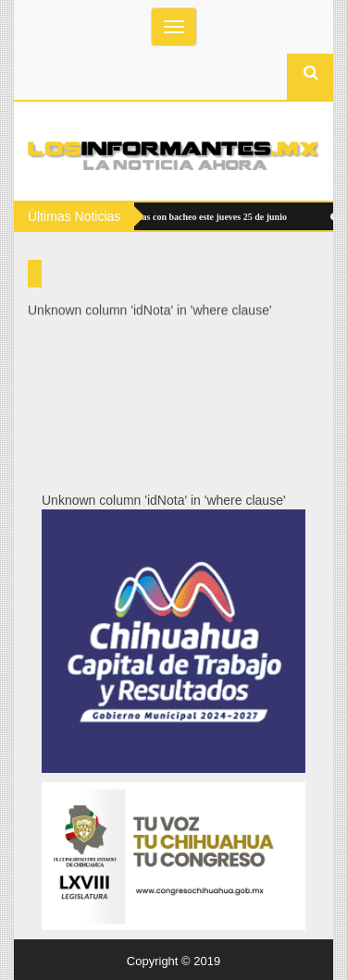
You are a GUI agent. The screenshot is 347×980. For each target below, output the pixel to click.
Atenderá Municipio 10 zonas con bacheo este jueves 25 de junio (157, 217)
